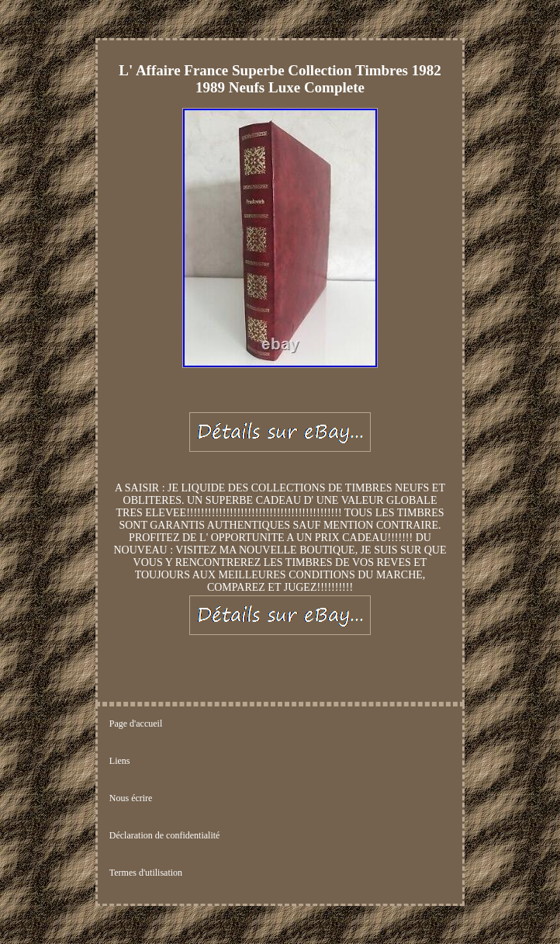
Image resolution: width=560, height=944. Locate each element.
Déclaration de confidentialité (165, 835)
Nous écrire (131, 798)
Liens (120, 761)
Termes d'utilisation (146, 873)
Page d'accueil (136, 724)
